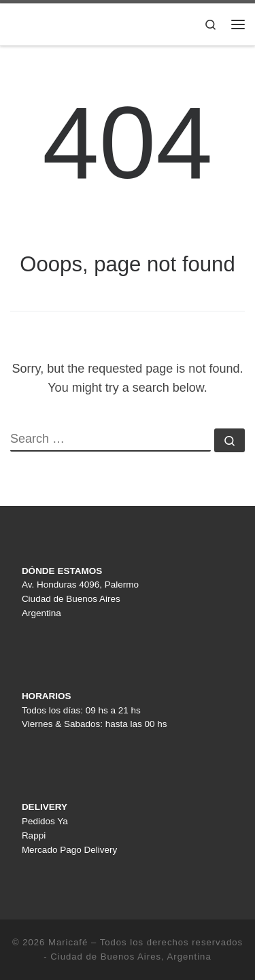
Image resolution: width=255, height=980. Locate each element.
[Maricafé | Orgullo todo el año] (95, 23)
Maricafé (68, 942)
